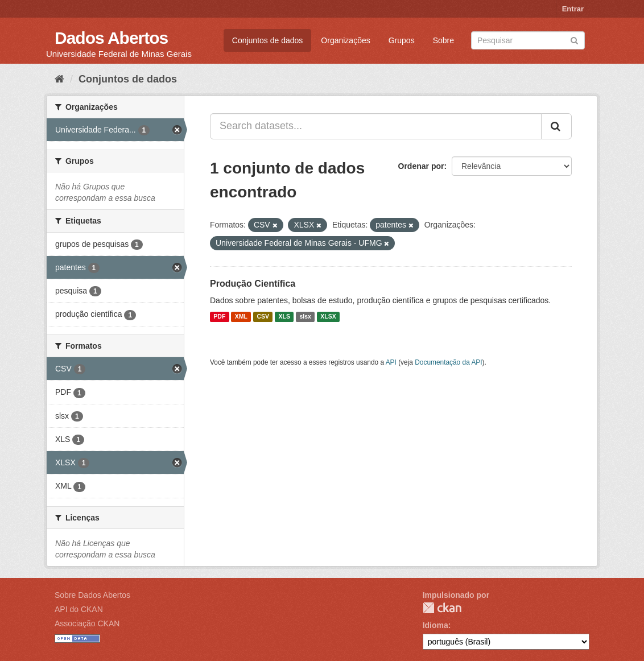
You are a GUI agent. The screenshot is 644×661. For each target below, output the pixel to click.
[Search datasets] (528, 40)
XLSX (328, 317)
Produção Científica (253, 284)
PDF (219, 317)
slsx (305, 317)
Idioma (435, 625)
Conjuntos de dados (268, 40)
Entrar (573, 9)
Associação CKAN (87, 623)
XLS (284, 317)
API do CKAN (79, 609)
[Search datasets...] (376, 126)
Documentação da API (448, 362)
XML (241, 317)
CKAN (442, 608)
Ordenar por (421, 166)
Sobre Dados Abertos (92, 595)
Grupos (402, 40)
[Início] (59, 79)
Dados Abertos (111, 38)
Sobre (443, 40)
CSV (263, 317)
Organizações (345, 40)
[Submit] (574, 40)
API (391, 362)
